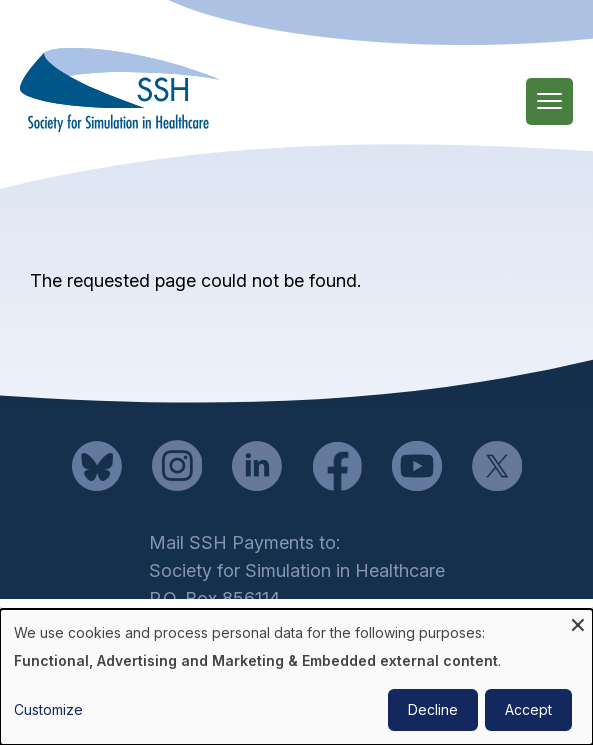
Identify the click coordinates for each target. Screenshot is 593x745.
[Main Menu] (549, 101)
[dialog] (296, 677)
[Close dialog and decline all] (578, 621)
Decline (433, 709)
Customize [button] (48, 709)
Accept (528, 709)
